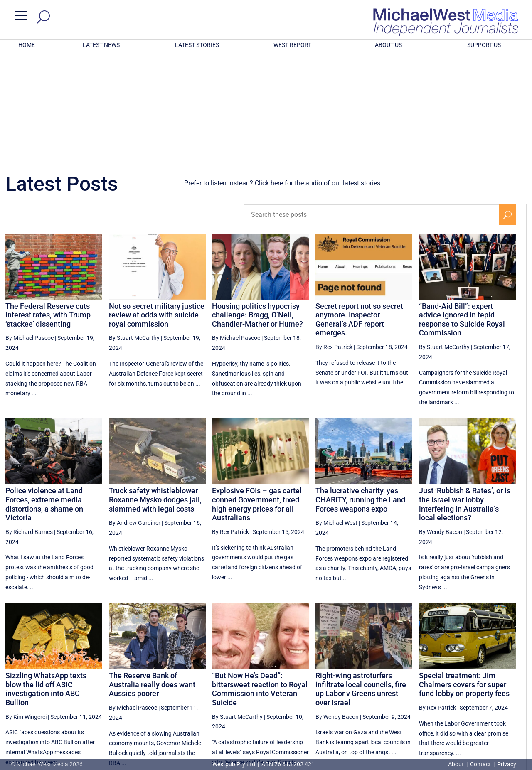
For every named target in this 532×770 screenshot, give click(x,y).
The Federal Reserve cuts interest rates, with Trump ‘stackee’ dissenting (48, 206)
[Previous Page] (385, 687)
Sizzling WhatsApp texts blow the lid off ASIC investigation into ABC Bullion (46, 580)
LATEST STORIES (197, 45)
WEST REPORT (292, 45)
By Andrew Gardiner (135, 414)
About (457, 764)
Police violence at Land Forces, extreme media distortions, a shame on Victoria (44, 395)
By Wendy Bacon (441, 423)
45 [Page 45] (404, 687)
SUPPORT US (484, 45)
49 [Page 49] (488, 687)
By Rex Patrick (334, 238)
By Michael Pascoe (30, 229)
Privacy (507, 764)
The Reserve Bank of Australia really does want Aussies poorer (152, 576)
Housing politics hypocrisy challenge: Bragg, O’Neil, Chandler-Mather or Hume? (257, 206)
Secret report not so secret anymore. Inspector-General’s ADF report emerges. (359, 211)
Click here (269, 74)
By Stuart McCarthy (134, 229)
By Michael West (336, 414)
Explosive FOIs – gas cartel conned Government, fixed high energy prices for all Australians (257, 395)
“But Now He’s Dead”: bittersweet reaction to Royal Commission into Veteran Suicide (260, 580)
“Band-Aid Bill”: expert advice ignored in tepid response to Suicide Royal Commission (462, 211)
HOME (27, 45)
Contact (480, 764)
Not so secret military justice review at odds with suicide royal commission (157, 206)
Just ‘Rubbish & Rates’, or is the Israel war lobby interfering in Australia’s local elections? (465, 395)
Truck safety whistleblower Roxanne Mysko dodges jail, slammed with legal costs (155, 391)
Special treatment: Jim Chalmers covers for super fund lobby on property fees (464, 576)
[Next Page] (508, 687)
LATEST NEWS (101, 45)
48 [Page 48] (467, 687)
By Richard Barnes (29, 423)
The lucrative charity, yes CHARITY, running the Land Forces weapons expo (360, 391)
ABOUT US (388, 45)
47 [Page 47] (446, 687)
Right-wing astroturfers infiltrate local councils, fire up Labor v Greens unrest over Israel (361, 580)
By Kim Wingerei (26, 608)
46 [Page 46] (425, 687)
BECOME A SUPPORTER (489, 716)
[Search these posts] (372, 106)
